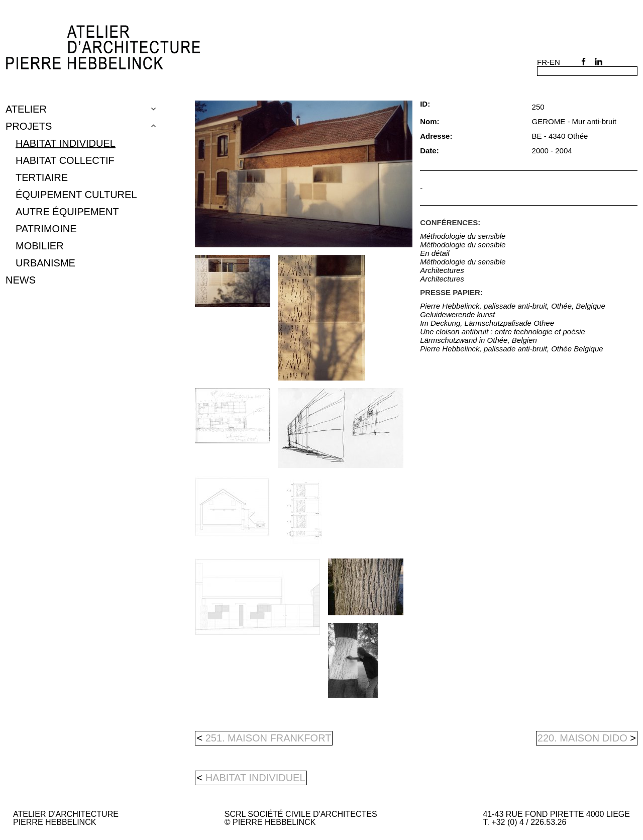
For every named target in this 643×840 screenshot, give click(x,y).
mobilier (40, 246)
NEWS (21, 280)
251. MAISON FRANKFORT (264, 738)
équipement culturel (76, 195)
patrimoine (46, 229)
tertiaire (42, 177)
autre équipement (67, 212)
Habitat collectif (65, 160)
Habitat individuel (66, 143)
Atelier (26, 109)
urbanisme (45, 263)
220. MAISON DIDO (587, 738)
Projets (29, 126)
